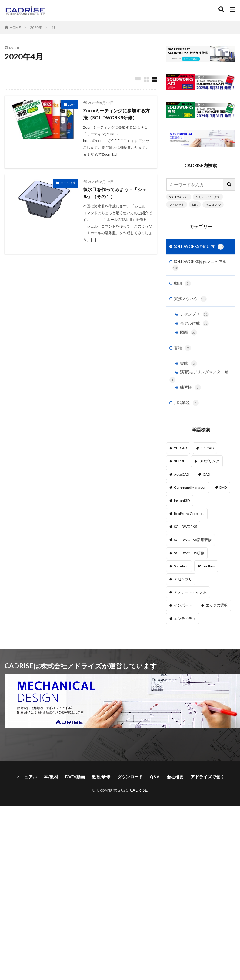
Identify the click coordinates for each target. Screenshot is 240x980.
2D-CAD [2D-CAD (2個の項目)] (180, 463)
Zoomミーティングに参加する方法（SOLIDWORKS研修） (117, 115)
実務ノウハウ (191, 302)
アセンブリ (195, 318)
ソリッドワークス (208, 197)
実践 (189, 370)
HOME (15, 27)
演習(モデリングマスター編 (202, 382)
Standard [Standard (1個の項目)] (181, 580)
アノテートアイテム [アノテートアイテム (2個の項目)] (190, 607)
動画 (183, 286)
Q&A (155, 791)
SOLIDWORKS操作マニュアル (199, 267)
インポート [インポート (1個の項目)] (183, 620)
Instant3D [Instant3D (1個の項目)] (182, 515)
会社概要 (175, 791)
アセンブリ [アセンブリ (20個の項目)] (183, 593)
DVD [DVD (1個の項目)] (223, 502)
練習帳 (191, 401)
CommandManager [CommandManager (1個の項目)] (190, 502)
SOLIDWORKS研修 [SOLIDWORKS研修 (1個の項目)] (189, 567)
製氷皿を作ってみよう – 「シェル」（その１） (117, 194)
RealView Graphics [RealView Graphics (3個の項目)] (189, 528)
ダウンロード (130, 791)
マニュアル (213, 204)
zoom (72, 105)
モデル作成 (68, 184)
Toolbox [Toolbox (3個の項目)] (208, 580)
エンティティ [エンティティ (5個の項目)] (185, 633)
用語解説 (187, 417)
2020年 (36, 27)
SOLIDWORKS (179, 197)
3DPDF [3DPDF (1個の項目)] (180, 476)
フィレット (177, 204)
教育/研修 (101, 791)
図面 (189, 337)
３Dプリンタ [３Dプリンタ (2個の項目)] (209, 476)
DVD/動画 (75, 791)
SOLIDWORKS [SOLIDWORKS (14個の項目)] (185, 541)
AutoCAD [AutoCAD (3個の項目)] (182, 489)
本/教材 (51, 791)
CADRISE (138, 804)
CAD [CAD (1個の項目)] (206, 489)
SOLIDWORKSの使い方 (201, 247)
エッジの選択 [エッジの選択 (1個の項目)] (217, 620)
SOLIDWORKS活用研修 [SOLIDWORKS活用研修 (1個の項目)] (193, 554)
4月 (54, 27)
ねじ (195, 204)
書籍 (183, 353)
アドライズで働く (208, 791)
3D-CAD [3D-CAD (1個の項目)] (207, 463)
